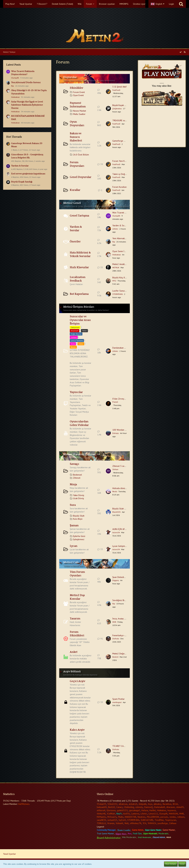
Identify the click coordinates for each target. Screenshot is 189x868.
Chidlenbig (129, 807)
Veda (73, 344)
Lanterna (135, 814)
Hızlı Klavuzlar (79, 267)
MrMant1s (101, 817)
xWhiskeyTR (136, 823)
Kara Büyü (78, 519)
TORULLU (101, 823)
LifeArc (115, 229)
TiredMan (159, 820)
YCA (144, 823)
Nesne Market (80, 111)
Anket (74, 652)
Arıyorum (75, 331)
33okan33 (101, 804)
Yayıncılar (76, 392)
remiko (173, 817)
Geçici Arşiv (77, 681)
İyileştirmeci (79, 539)
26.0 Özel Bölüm (81, 155)
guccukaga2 (135, 810)
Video (81, 344)
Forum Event (79, 92)
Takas (84, 331)
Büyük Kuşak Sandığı (22, 182)
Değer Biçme (76, 334)
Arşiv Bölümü (72, 672)
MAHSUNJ (173, 814)
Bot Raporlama (79, 294)
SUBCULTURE (147, 820)
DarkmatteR (160, 807)
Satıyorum (75, 327)
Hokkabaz (15, 97)
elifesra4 (101, 810)
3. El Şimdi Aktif (119, 87)
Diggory (116, 580)
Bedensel (77, 475)
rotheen (181, 817)
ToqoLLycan (171, 820)
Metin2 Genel (72, 203)
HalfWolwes (24, 804)
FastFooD (116, 90)
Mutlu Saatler (79, 114)
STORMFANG (118, 294)
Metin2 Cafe (71, 562)
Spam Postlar (119, 699)
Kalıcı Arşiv (77, 730)
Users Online (105, 794)
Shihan (115, 469)
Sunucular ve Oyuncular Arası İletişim (80, 320)
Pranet (115, 402)
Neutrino (142, 817)
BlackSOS (116, 512)
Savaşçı (74, 464)
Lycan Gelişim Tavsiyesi (123, 546)
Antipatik (143, 804)
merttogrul (117, 702)
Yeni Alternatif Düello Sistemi (26, 83)
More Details (171, 864)
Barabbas (167, 804)
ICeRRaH (111, 814)
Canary (119, 807)
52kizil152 (112, 804)
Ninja (73, 485)
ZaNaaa (173, 823)
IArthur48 (101, 814)
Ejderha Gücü (79, 536)
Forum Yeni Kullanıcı (122, 161)
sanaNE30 (101, 820)
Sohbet (74, 337)
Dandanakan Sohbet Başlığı (125, 348)
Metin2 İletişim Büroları (79, 307)
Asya (150, 804)
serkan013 (112, 820)
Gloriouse (111, 810)
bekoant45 (102, 807)
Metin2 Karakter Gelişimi (80, 455)
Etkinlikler (77, 88)
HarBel (153, 810)
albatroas (123, 804)
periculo (164, 817)
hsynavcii (172, 810)
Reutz (115, 491)
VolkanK (119, 823)
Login (171, 4)
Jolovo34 (116, 532)
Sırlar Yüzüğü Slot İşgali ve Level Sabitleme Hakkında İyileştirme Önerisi (27, 105)
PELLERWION (153, 817)
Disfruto (116, 639)
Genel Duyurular (81, 177)
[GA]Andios (117, 109)
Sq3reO (122, 820)
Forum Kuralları (120, 187)
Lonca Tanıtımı (77, 341)
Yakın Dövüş (79, 495)
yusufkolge (163, 823)
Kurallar (75, 190)
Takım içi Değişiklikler (122, 174)
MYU (114, 281)
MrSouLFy (112, 817)
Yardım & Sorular (20, 166)
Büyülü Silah (79, 516)
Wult (127, 823)
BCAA (175, 804)
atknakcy (157, 804)
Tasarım (75, 619)
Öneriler (75, 242)
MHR (114, 622)
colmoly (139, 807)
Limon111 (153, 814)
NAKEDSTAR (130, 817)
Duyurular (70, 77)
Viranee (111, 823)
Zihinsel (77, 478)
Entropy (116, 433)
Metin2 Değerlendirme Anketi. (126, 654)
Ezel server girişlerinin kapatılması (28, 174)
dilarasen (171, 807)
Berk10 (115, 657)
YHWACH (152, 823)
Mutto (121, 817)
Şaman (74, 526)
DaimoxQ (149, 807)
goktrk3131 (122, 810)
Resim (73, 347)
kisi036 (127, 814)
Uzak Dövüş (78, 498)
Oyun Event (78, 95)
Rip (13, 86)
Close (182, 864)
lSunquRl (15, 78)
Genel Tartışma (79, 216)
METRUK (116, 268)
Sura (73, 505)
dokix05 (180, 807)
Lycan (74, 546)
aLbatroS (133, 804)
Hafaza (145, 810)
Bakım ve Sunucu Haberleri (76, 137)
